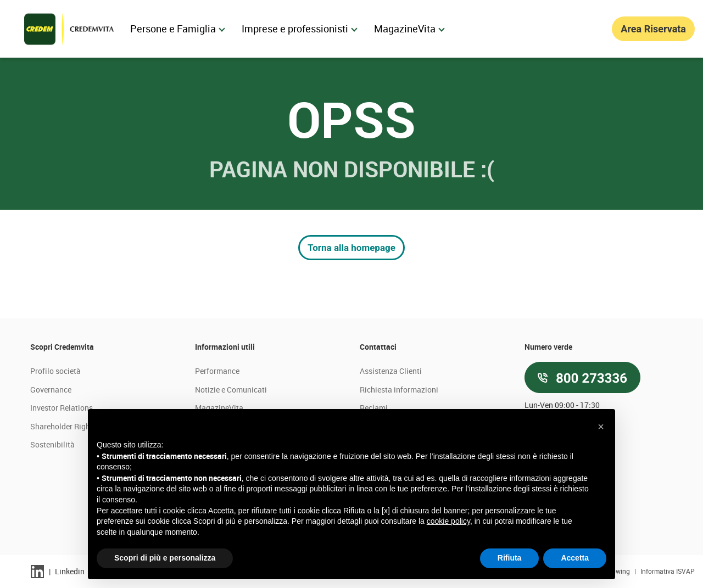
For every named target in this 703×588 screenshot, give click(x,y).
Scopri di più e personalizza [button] (165, 558)
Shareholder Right (62, 426)
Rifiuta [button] (510, 558)
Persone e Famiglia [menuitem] (178, 29)
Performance (217, 371)
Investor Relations (62, 408)
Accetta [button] (575, 558)
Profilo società (55, 371)
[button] (601, 427)
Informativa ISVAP (668, 571)
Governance (51, 390)
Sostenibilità (52, 444)
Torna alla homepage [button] (351, 248)
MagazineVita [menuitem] (409, 29)
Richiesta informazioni (399, 390)
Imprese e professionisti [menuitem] (300, 29)
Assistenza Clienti (391, 371)
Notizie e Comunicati (231, 390)
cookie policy (448, 521)
